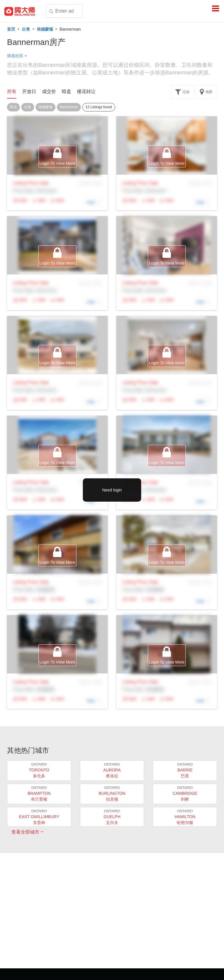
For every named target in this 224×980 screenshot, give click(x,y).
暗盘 (66, 91)
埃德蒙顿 (45, 29)
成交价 (49, 91)
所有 (12, 91)
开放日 (29, 91)
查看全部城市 (27, 832)
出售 (26, 29)
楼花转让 (86, 91)
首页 (11, 29)
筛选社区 (17, 56)
